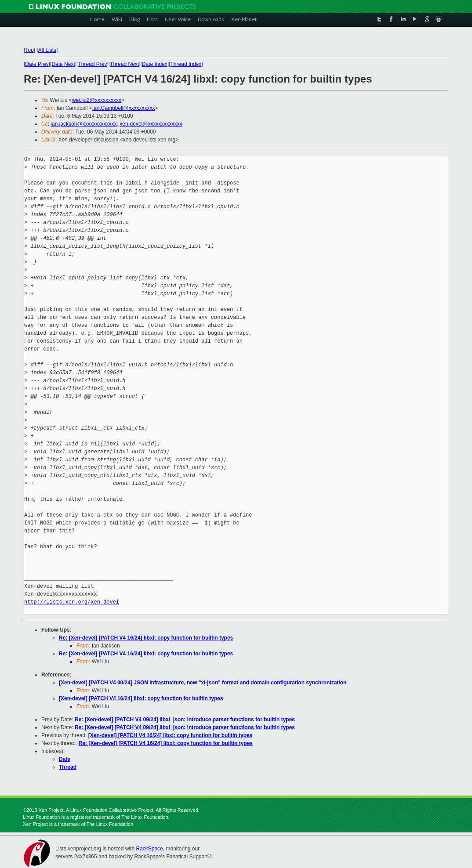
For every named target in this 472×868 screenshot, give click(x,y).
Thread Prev (92, 64)
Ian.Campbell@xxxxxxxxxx (124, 108)
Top (29, 50)
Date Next (63, 64)
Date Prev (37, 64)
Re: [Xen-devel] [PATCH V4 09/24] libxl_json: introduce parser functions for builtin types (185, 720)
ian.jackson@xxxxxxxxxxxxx (84, 124)
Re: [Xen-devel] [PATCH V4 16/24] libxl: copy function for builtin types (146, 638)
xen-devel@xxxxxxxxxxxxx (151, 124)
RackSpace (149, 849)
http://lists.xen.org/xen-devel (72, 602)
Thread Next (124, 64)
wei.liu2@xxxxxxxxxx (97, 100)
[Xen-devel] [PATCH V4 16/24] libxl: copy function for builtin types (141, 698)
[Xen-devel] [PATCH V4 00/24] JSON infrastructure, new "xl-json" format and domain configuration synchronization (203, 683)
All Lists (47, 50)
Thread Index (186, 64)
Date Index (155, 64)
